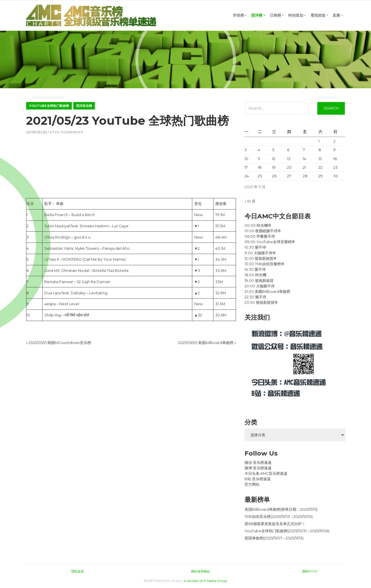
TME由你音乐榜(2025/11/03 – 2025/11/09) (279, 517)
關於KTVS (310, 571)
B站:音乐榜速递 (258, 479)
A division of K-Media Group (205, 581)
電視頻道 (318, 15)
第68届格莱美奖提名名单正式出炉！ (275, 524)
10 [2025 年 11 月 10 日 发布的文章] (246, 159)
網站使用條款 (201, 571)
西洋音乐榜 (84, 106)
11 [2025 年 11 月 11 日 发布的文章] (259, 159)
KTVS (54, 132)
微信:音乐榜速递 (258, 463)
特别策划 (296, 15)
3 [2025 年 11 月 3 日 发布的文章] (246, 150)
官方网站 (252, 484)
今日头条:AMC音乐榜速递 (266, 473)
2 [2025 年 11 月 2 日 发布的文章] (334, 141)
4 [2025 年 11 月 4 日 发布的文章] (259, 150)
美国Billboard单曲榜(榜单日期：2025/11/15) (281, 509)
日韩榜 (275, 15)
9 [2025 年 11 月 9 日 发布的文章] (335, 150)
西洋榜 (257, 15)
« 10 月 (250, 201)
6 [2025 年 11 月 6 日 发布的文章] (288, 150)
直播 (336, 15)
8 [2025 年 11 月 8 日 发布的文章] (320, 150)
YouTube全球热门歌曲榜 (49, 106)
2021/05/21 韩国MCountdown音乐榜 (60, 343)
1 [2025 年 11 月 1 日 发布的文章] (319, 141)
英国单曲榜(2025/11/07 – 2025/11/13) (274, 538)
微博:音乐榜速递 (258, 468)
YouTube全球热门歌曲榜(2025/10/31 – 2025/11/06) (287, 531)
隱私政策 (78, 571)
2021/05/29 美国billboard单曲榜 (206, 343)
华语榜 (238, 15)
